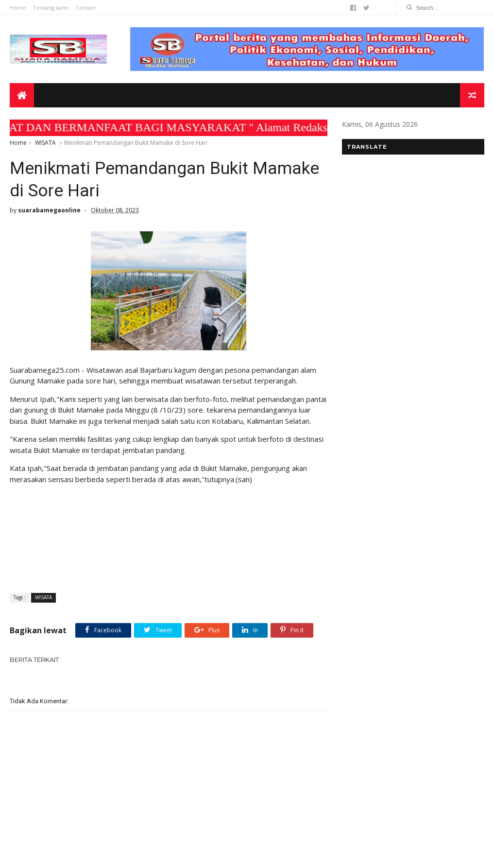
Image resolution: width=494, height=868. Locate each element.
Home (18, 8)
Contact (86, 8)
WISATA (45, 143)
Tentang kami (51, 8)
